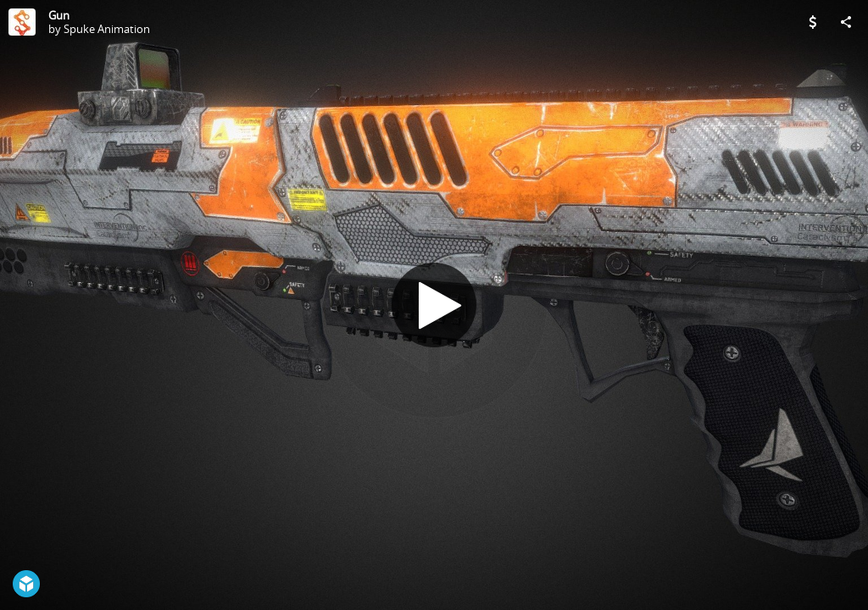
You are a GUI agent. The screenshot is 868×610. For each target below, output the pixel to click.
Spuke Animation (107, 29)
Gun (59, 15)
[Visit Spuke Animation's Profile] (22, 22)
